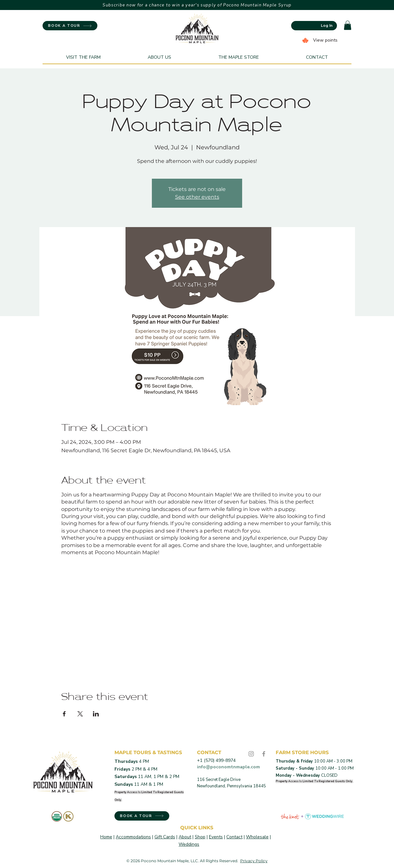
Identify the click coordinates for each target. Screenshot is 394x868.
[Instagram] (251, 754)
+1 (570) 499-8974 (216, 760)
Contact (234, 837)
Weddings (189, 844)
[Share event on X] (80, 714)
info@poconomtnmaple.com (228, 767)
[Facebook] (264, 754)
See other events (197, 197)
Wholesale (257, 837)
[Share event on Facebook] (64, 714)
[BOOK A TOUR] (70, 26)
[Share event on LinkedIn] (96, 714)
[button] (348, 25)
